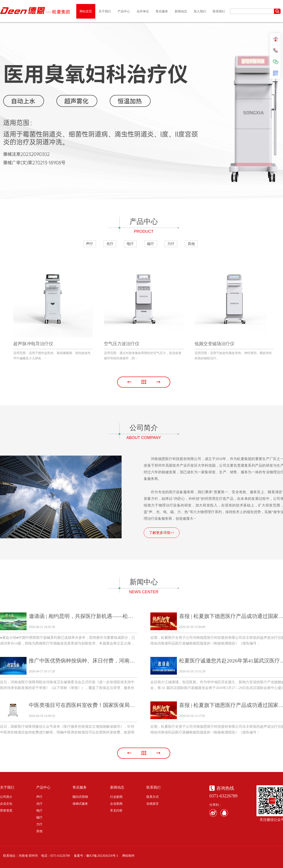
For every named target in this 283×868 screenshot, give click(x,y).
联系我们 (153, 787)
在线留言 (153, 804)
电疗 (130, 244)
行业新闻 (116, 797)
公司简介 (6, 797)
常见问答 (116, 811)
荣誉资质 (6, 811)
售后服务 (80, 787)
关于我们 (7, 787)
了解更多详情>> (162, 533)
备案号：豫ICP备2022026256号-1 (96, 856)
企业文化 (6, 804)
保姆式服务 (80, 804)
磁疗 (151, 244)
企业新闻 (116, 804)
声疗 (90, 244)
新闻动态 (117, 787)
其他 (191, 244)
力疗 (171, 244)
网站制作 (128, 856)
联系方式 (153, 797)
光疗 (110, 244)
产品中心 (43, 787)
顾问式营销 (80, 797)
